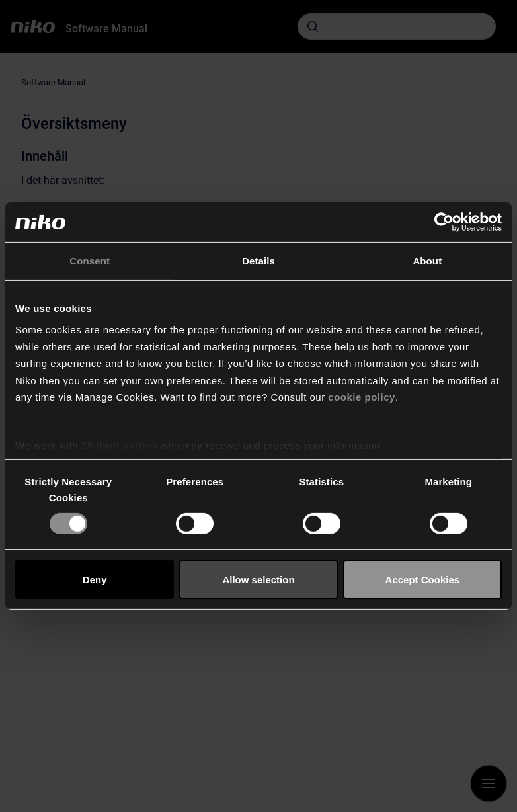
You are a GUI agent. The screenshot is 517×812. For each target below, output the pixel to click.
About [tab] (427, 261)
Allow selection (258, 580)
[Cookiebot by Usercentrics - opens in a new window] (444, 222)
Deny (95, 580)
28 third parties (120, 445)
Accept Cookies (423, 580)
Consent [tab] (90, 261)
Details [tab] (258, 261)
